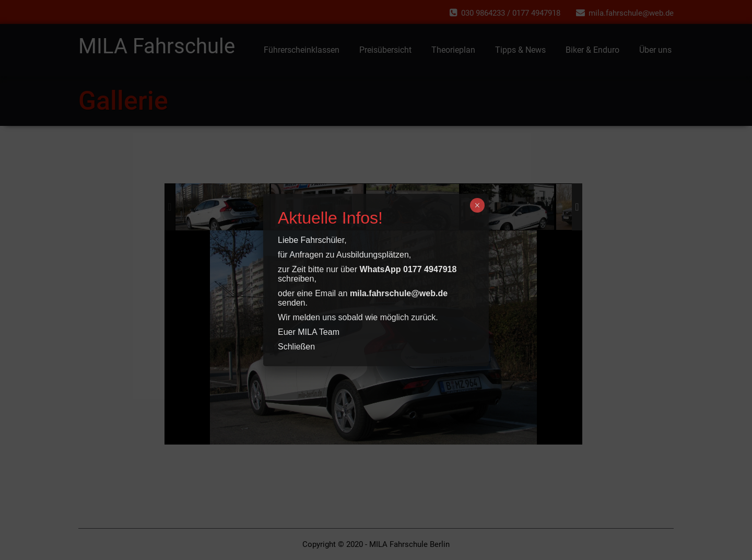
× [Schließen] (477, 205)
